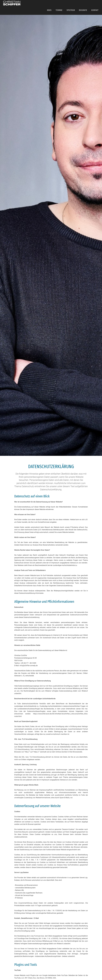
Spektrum (73, 4)
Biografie (85, 4)
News (54, 4)
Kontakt (95, 4)
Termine (63, 4)
